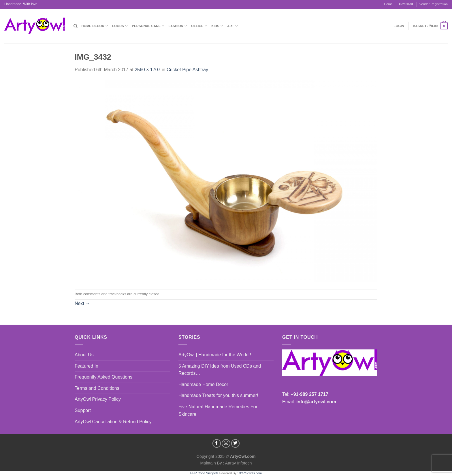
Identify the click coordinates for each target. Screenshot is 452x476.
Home (388, 4)
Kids (217, 26)
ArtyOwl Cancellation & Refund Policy (113, 422)
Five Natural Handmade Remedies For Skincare (218, 410)
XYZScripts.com (250, 473)
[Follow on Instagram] (226, 443)
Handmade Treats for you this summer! (218, 395)
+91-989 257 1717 (309, 394)
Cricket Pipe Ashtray (187, 70)
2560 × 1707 (147, 70)
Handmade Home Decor (203, 384)
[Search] (75, 26)
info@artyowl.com (316, 402)
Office (199, 26)
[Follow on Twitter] (236, 443)
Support (83, 410)
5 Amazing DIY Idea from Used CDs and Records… (220, 370)
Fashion (178, 26)
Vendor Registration (434, 4)
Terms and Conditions (97, 388)
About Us (84, 355)
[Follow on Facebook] (217, 443)
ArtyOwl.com (243, 456)
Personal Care (148, 26)
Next (82, 303)
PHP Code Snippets (204, 473)
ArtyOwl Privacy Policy (98, 399)
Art (232, 26)
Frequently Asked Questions (103, 377)
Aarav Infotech (238, 463)
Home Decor (95, 26)
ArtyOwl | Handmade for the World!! (215, 355)
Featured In (86, 366)
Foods (120, 26)
